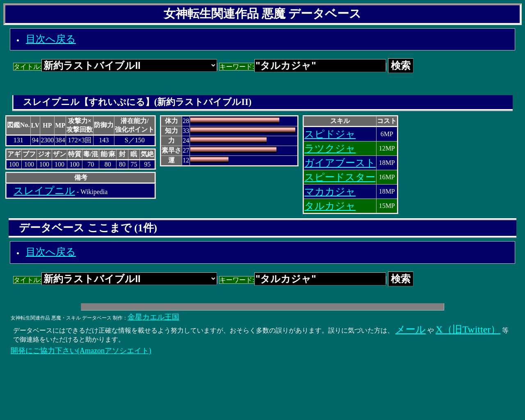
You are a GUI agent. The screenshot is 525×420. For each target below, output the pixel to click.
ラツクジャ (330, 148)
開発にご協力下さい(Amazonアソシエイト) (81, 351)
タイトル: (115, 67)
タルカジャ (330, 206)
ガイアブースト (340, 163)
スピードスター (340, 177)
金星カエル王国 (153, 317)
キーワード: (302, 67)
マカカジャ (330, 192)
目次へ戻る (51, 39)
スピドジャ (330, 134)
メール (411, 329)
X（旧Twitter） (468, 329)
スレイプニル (44, 191)
